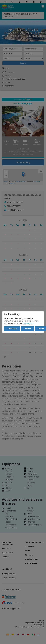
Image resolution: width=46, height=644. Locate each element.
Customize (12, 329)
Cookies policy (28, 323)
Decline (28, 329)
